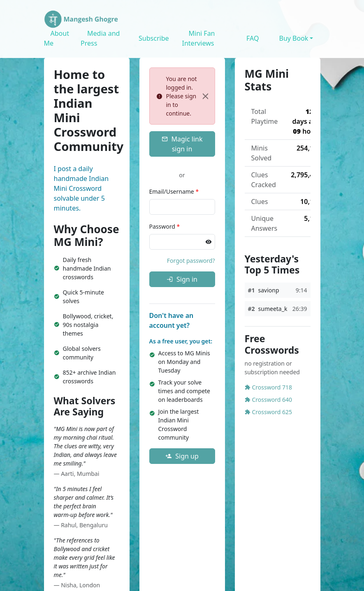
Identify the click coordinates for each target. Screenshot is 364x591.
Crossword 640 (268, 400)
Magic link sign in (182, 144)
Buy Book (293, 38)
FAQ (253, 38)
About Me (57, 38)
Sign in (182, 279)
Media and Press (100, 38)
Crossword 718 (268, 387)
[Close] (205, 96)
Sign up (182, 456)
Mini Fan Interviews (199, 38)
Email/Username (174, 191)
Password (165, 226)
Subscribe (154, 38)
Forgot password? (191, 261)
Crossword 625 (268, 412)
